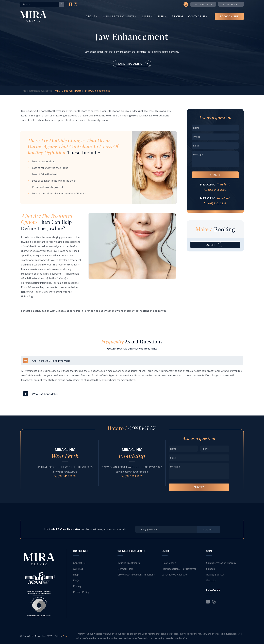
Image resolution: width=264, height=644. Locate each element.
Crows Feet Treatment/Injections (136, 574)
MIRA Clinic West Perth (68, 91)
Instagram (75, 4)
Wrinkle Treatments (120, 16)
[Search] (62, 4)
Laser (147, 16)
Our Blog (78, 569)
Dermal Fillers (125, 569)
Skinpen (211, 569)
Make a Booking (129, 64)
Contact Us (198, 16)
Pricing (177, 16)
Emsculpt (211, 580)
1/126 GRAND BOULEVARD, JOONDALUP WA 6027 (132, 467)
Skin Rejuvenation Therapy (221, 563)
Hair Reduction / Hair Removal (179, 569)
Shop (76, 574)
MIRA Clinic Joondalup (98, 91)
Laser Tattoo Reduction (175, 574)
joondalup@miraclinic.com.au (132, 472)
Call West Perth (231, 4)
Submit (215, 175)
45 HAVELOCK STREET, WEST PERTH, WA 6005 (65, 467)
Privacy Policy (81, 592)
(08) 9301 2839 (217, 203)
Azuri (65, 636)
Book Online (229, 16)
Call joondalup (203, 4)
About (92, 16)
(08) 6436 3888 (217, 190)
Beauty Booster (215, 574)
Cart (186, 4)
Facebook (71, 4)
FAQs (76, 580)
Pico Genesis (169, 563)
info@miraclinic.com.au (65, 472)
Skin (162, 16)
